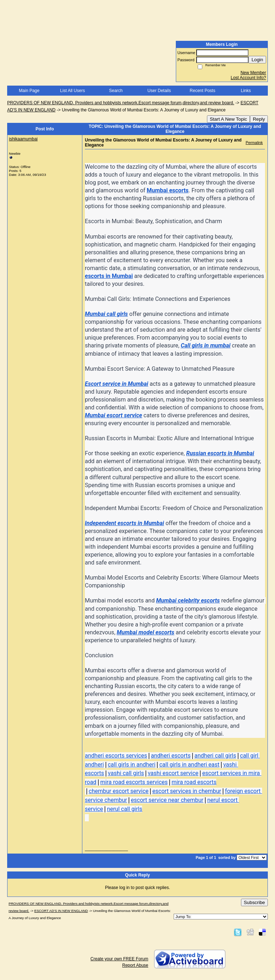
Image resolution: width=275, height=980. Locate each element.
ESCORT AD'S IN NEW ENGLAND (61, 911)
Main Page (29, 91)
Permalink (254, 143)
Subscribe (254, 902)
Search (116, 91)
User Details (159, 91)
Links (246, 91)
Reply (259, 119)
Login (257, 60)
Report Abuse (135, 965)
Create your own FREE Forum (119, 959)
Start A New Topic (228, 119)
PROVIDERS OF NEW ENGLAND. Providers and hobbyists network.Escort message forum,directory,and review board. (121, 103)
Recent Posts (202, 91)
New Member (253, 73)
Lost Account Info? (248, 78)
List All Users (73, 91)
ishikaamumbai (23, 139)
